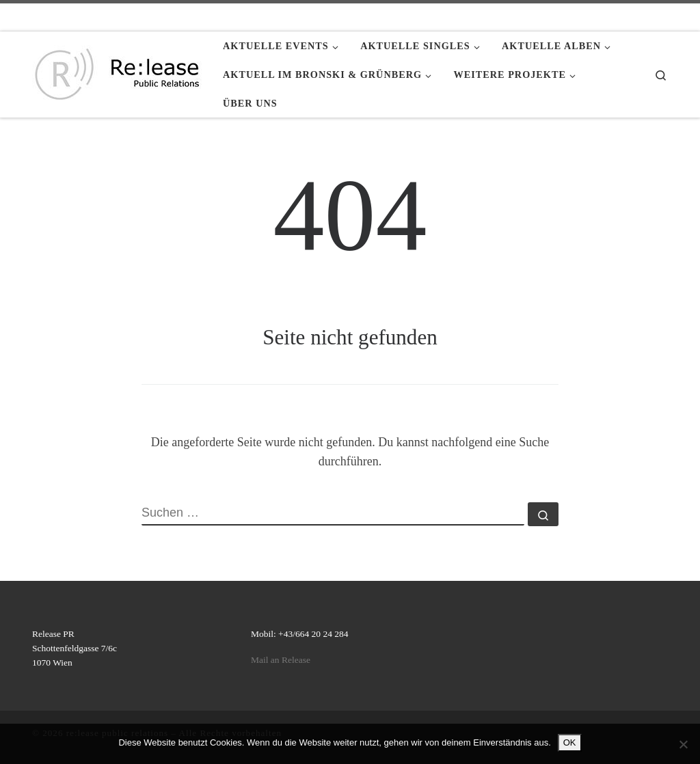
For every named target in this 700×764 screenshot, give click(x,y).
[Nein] (683, 744)
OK (570, 742)
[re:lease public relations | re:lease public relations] (117, 72)
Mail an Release (281, 660)
